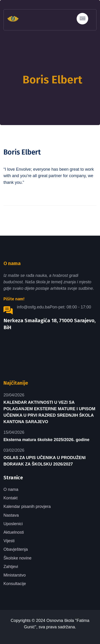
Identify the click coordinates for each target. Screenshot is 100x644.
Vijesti (9, 541)
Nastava (11, 515)
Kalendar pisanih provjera (27, 506)
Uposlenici (13, 524)
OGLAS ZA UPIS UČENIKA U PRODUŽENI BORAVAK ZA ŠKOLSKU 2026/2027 (45, 461)
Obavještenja (16, 549)
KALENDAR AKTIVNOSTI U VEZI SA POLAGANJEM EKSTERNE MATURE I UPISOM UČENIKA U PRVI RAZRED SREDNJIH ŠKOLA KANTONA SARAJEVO (49, 412)
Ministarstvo (15, 575)
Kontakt (11, 498)
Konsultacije (15, 584)
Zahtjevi (11, 567)
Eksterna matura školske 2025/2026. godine (46, 440)
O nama (11, 489)
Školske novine (17, 558)
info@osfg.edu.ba (33, 307)
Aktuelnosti (14, 532)
